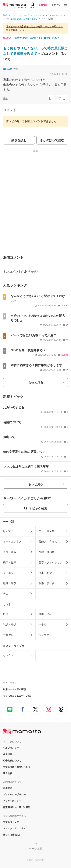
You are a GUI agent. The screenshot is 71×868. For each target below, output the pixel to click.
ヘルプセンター (11, 748)
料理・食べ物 (47, 552)
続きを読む (19, 140)
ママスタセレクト (12, 822)
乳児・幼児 (10, 625)
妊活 (6, 614)
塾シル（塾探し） (12, 835)
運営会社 (8, 773)
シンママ (44, 635)
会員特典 (8, 754)
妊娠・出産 (45, 614)
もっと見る (36, 382)
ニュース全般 (47, 531)
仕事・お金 (45, 573)
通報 (5, 99)
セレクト (8, 655)
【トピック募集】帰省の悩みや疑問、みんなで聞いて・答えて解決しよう (34, 28)
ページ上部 (36, 849)
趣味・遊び (10, 583)
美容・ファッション (51, 562)
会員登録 (43, 5)
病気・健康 (10, 562)
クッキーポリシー (12, 801)
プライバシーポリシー (14, 795)
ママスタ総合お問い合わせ (17, 767)
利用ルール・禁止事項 (14, 689)
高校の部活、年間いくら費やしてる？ (37, 38)
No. (7, 69)
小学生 (43, 625)
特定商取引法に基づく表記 (17, 807)
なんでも (8, 531)
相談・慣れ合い (48, 583)
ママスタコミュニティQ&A (17, 696)
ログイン (56, 5)
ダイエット (10, 573)
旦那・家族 (10, 552)
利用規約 (8, 788)
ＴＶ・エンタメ (12, 542)
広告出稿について (12, 761)
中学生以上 (10, 635)
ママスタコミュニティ (14, 828)
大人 (6, 594)
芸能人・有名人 (48, 542)
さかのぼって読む (52, 140)
